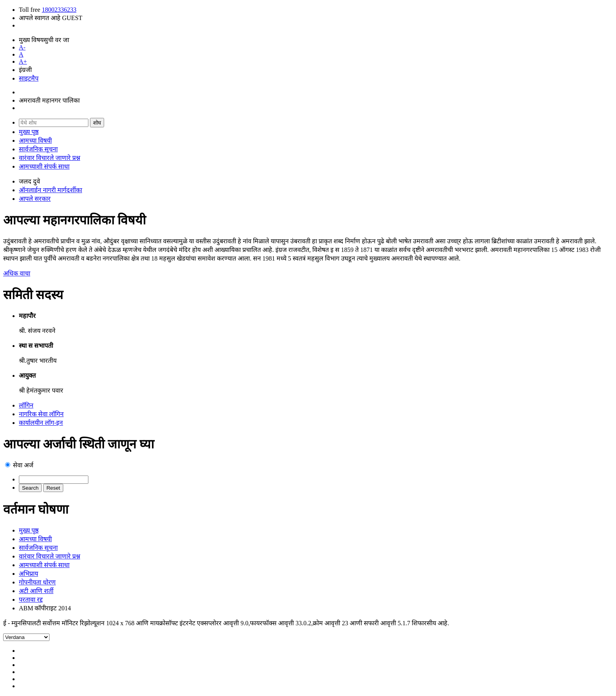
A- (22, 47)
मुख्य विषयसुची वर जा (44, 40)
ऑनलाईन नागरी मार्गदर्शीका (50, 190)
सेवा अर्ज (23, 465)
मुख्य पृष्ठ (29, 132)
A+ (23, 62)
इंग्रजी (25, 70)
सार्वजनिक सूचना (38, 149)
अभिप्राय (28, 574)
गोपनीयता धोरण (37, 582)
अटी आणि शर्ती (36, 591)
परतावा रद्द (31, 600)
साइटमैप (29, 78)
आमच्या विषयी (35, 140)
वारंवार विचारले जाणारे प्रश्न (49, 158)
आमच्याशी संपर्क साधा (44, 166)
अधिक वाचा (17, 273)
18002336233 (59, 10)
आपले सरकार (35, 199)
